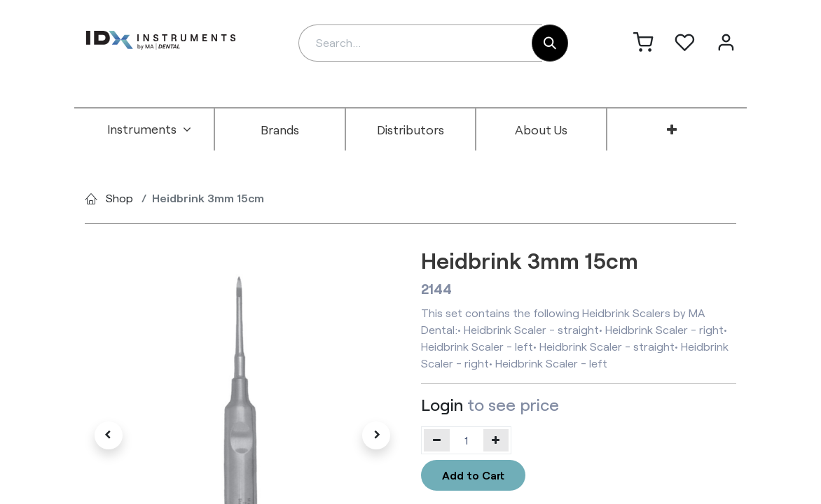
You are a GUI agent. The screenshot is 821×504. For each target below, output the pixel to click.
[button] (109, 435)
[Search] (550, 43)
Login (442, 404)
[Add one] (496, 440)
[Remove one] (437, 440)
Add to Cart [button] (473, 475)
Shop (119, 198)
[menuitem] (149, 129)
